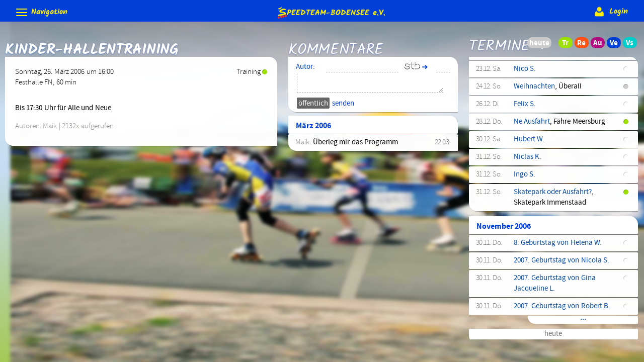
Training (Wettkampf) (547, 93)
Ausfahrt (527, 75)
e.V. (331, 12)
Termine (499, 46)
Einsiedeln (530, 202)
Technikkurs (532, 110)
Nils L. (523, 219)
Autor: (305, 70)
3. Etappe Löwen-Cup (547, 237)
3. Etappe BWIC (538, 254)
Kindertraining (537, 138)
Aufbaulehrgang (539, 272)
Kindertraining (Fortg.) (549, 300)
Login (610, 12)
